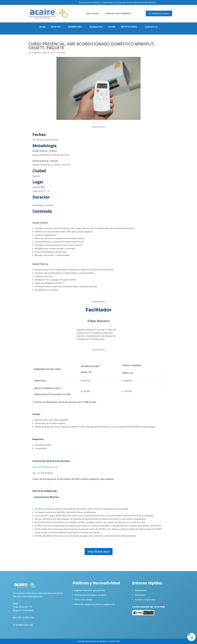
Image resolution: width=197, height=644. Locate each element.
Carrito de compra (159, 13)
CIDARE (112, 27)
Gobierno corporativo (145, 600)
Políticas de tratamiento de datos (91, 595)
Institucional (129, 27)
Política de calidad (83, 600)
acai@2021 (36, 53)
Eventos (56, 27)
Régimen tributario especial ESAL (90, 590)
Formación (96, 27)
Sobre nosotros (92, 13)
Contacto (151, 27)
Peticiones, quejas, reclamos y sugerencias (95, 604)
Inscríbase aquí (99, 551)
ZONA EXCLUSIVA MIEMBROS (118, 13)
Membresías (75, 27)
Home (43, 27)
